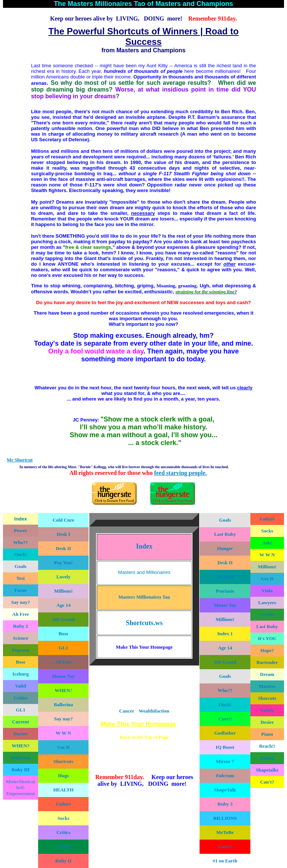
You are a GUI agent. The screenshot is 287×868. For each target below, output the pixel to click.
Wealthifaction (154, 711)
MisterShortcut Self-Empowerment (21, 787)
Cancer (127, 711)
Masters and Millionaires (144, 572)
